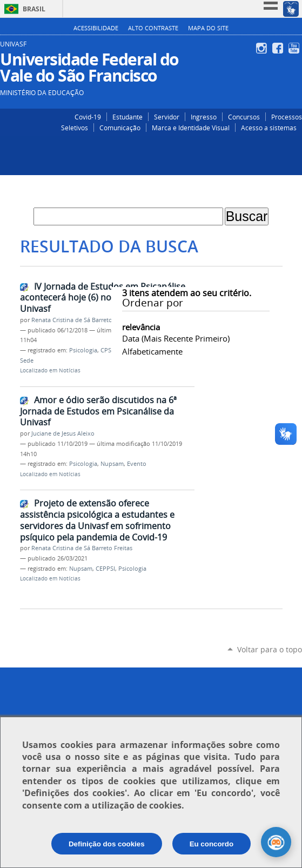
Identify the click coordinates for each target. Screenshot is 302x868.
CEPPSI (105, 569)
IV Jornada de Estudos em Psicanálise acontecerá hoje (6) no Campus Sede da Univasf (103, 298)
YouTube (295, 48)
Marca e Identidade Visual (191, 128)
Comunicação (120, 128)
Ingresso (204, 117)
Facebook (279, 48)
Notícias (70, 370)
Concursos (244, 117)
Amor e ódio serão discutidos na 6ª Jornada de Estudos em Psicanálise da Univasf (98, 411)
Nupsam (112, 464)
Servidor (167, 117)
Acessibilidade (96, 28)
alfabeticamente (152, 351)
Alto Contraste (153, 28)
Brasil (34, 9)
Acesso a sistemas (269, 128)
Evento (137, 464)
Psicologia (83, 350)
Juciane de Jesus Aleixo (63, 433)
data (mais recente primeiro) (176, 338)
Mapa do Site (208, 28)
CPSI (107, 350)
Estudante (127, 117)
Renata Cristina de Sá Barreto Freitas (82, 320)
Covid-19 (88, 117)
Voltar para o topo (270, 649)
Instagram (263, 48)
